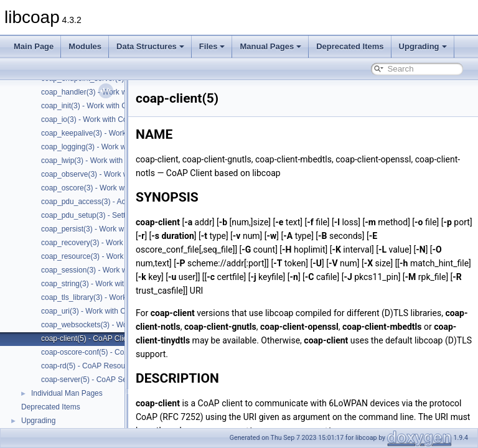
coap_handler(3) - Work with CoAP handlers (114, 92)
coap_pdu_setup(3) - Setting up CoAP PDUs (115, 215)
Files (212, 46)
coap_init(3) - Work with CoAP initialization (111, 106)
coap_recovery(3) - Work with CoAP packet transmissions (136, 243)
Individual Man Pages (67, 393)
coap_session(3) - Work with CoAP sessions (115, 270)
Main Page (34, 46)
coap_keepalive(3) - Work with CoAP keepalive (119, 133)
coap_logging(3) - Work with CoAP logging (111, 147)
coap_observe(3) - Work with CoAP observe (114, 174)
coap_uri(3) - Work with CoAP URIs (100, 311)
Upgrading (423, 46)
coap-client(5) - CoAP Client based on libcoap (117, 338)
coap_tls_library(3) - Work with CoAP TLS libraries (124, 297)
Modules (85, 46)
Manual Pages (270, 46)
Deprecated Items (350, 46)
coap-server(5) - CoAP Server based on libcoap (120, 380)
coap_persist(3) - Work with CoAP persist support (123, 229)
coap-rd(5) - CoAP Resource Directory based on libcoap (134, 366)
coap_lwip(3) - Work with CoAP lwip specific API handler (134, 161)
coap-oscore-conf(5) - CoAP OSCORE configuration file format (145, 352)
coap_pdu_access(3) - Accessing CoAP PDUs (117, 202)
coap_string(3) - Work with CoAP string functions (121, 284)
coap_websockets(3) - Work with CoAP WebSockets (128, 325)
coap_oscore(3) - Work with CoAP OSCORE (115, 188)
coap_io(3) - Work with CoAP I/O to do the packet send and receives (154, 119)
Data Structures (150, 46)
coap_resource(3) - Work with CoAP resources (118, 256)
